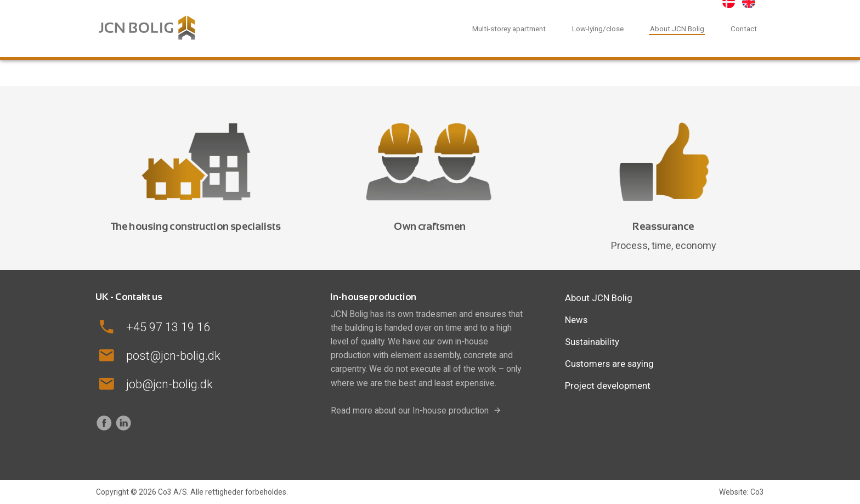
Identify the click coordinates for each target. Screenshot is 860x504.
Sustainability (592, 342)
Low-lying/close (598, 29)
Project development (608, 386)
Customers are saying (609, 364)
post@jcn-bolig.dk (173, 356)
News (576, 320)
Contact (744, 29)
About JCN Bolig (677, 29)
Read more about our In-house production (410, 410)
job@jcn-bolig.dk (169, 384)
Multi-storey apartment (509, 29)
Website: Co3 (742, 492)
